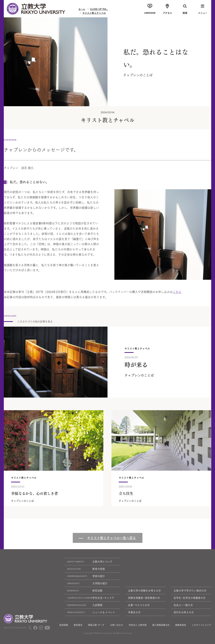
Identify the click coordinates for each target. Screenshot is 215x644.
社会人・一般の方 (183, 605)
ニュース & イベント (90, 612)
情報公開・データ (96, 625)
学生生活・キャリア (89, 598)
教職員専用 (181, 625)
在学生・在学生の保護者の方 (190, 598)
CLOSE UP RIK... (99, 9)
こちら (177, 292)
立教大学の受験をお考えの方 (144, 590)
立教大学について (88, 562)
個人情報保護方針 (161, 625)
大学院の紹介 (86, 583)
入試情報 (84, 605)
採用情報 (64, 625)
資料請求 (78, 625)
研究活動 (84, 591)
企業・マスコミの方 (139, 605)
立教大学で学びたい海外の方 (190, 590)
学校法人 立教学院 (138, 625)
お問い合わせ (117, 625)
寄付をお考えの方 (184, 612)
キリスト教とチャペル (94, 13)
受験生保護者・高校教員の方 (144, 598)
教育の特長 (85, 569)
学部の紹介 (85, 576)
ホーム (82, 9)
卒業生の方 (134, 612)
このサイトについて (201, 625)
